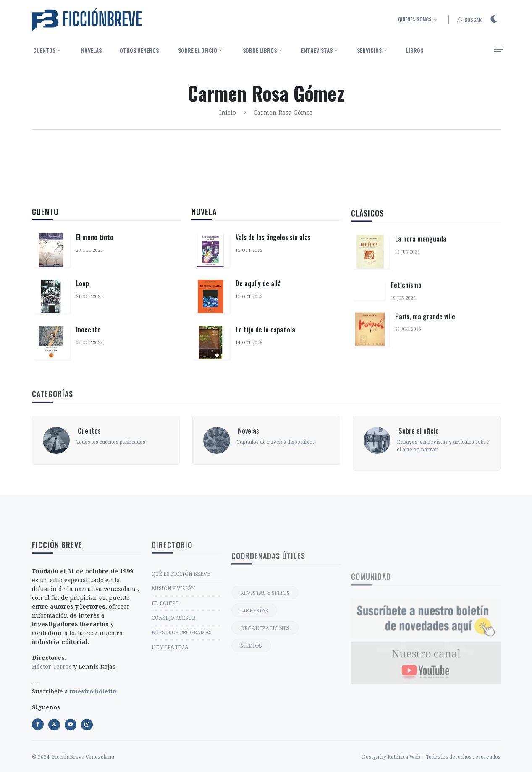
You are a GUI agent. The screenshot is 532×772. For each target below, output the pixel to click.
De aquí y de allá (258, 290)
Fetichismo (406, 304)
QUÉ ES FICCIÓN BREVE (181, 636)
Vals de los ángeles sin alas (273, 243)
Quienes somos (415, 19)
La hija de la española (265, 336)
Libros (415, 50)
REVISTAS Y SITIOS (265, 657)
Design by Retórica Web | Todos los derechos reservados (431, 768)
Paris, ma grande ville (425, 335)
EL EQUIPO (165, 665)
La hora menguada (421, 258)
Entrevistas (317, 50)
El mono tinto (95, 238)
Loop (83, 284)
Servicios (369, 50)
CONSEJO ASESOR (173, 680)
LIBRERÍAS (254, 675)
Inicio (228, 112)
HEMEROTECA (170, 709)
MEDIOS (251, 710)
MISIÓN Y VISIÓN (173, 650)
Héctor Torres (52, 747)
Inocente (88, 330)
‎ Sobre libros (259, 50)
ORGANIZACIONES (265, 692)
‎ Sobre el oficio (197, 50)
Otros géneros (139, 50)
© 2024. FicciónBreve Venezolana (73, 768)
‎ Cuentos (44, 50)
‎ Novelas (91, 50)
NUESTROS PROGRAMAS (182, 695)
